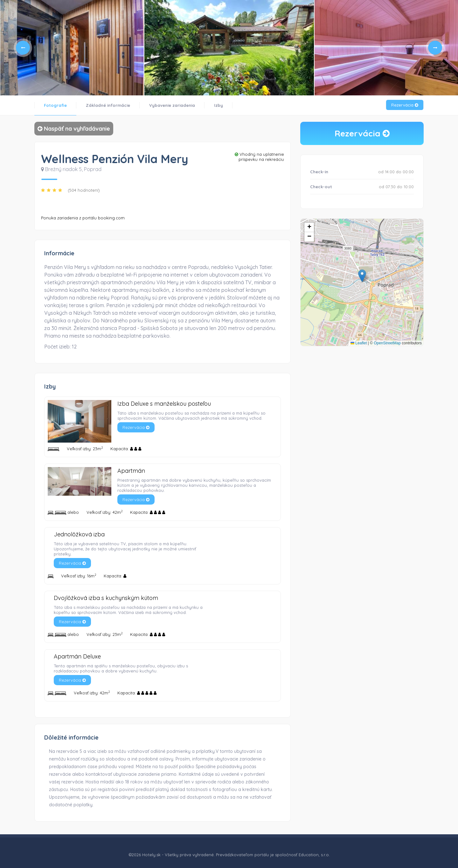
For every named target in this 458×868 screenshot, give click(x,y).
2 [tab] (211, 80)
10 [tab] (251, 80)
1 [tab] (205, 80)
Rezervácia (405, 105)
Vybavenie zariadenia (172, 105)
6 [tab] (231, 80)
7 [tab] (236, 80)
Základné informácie (108, 105)
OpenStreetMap (387, 343)
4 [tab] (221, 80)
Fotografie (55, 105)
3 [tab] (216, 80)
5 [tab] (226, 80)
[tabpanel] (72, 48)
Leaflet (359, 343)
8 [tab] (241, 80)
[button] (362, 276)
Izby (219, 105)
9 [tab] (246, 80)
